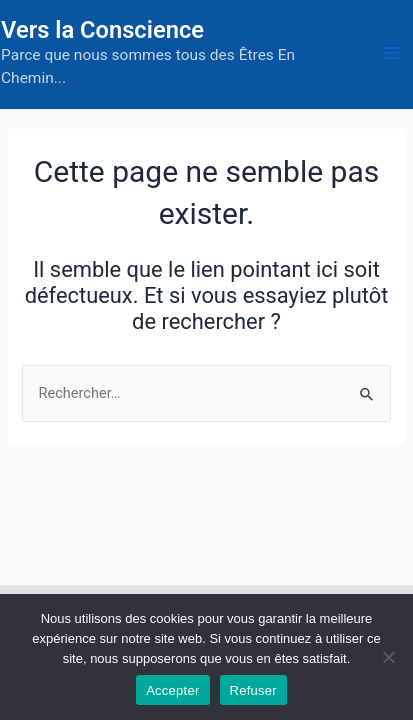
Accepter (172, 690)
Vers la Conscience (102, 30)
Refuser (253, 690)
